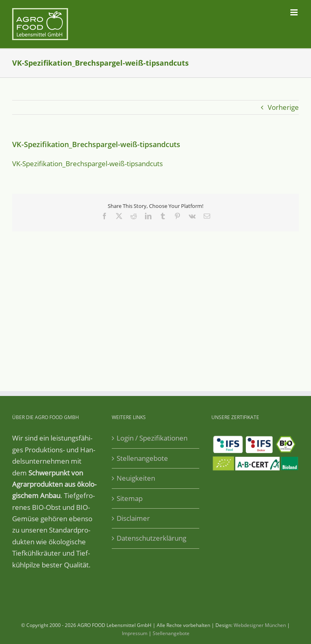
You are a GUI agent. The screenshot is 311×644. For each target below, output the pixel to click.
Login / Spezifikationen (152, 438)
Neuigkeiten (136, 478)
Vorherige (283, 107)
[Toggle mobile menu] (295, 12)
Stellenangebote (142, 458)
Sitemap (130, 498)
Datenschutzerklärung (151, 538)
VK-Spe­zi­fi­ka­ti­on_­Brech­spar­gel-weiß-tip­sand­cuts (87, 164)
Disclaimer (133, 518)
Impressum (135, 633)
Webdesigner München (260, 625)
